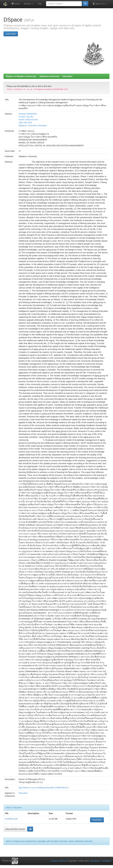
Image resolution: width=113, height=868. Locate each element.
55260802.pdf (11, 819)
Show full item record (15, 829)
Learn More (11, 34)
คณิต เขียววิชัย (25, 123)
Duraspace (95, 861)
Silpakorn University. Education (33, 125)
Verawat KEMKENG (28, 114)
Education (68, 76)
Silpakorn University (49, 76)
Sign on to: (100, 4)
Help (40, 4)
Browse (29, 4)
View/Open (97, 820)
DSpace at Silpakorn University (21, 76)
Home (16, 4)
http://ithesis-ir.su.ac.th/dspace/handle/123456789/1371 (44, 788)
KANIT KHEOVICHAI (28, 120)
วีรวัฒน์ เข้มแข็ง (26, 117)
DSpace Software (59, 861)
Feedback (106, 861)
